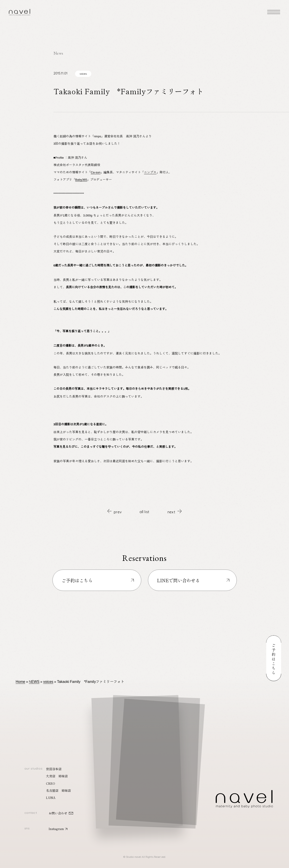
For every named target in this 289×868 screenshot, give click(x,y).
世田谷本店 (54, 769)
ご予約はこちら (77, 580)
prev (114, 512)
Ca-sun (96, 172)
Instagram (56, 829)
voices (83, 74)
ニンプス (150, 172)
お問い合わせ (58, 813)
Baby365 (81, 179)
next (175, 512)
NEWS (34, 681)
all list (144, 512)
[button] (146, 757)
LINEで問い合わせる (178, 580)
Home (21, 681)
